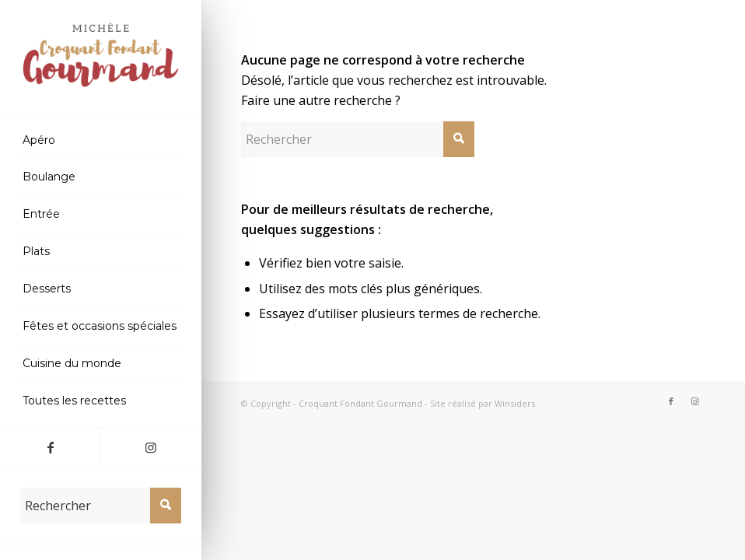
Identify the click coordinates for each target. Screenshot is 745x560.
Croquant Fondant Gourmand (360, 403)
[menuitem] (101, 141)
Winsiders (515, 403)
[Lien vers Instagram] (150, 447)
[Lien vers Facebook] (50, 447)
